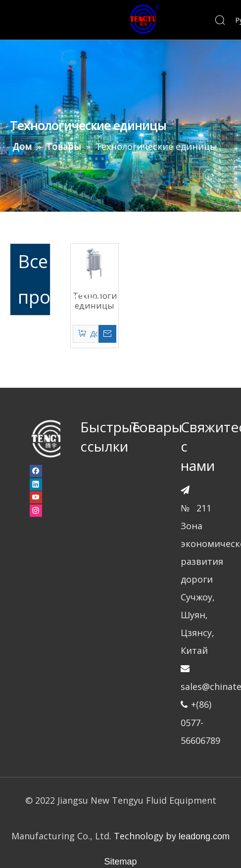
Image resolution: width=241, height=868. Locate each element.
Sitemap (120, 862)
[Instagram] (36, 510)
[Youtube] (36, 498)
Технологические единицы (95, 301)
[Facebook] (36, 471)
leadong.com (204, 836)
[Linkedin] (36, 484)
